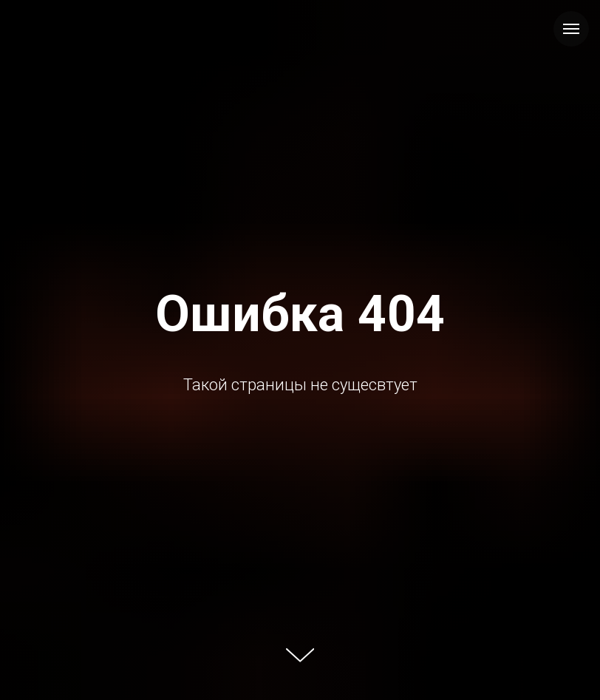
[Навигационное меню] (571, 29)
